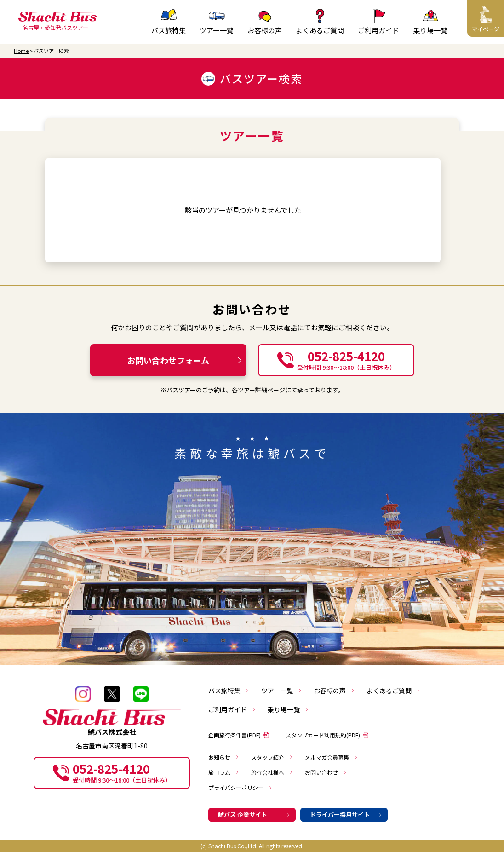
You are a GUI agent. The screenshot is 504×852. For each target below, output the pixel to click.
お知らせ (224, 757)
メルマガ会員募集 (332, 757)
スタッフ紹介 (272, 757)
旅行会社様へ (272, 772)
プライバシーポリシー (241, 787)
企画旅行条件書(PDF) (239, 735)
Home (21, 51)
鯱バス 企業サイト (254, 815)
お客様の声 (334, 691)
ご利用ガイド (232, 709)
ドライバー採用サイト (346, 815)
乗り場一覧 (288, 709)
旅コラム (224, 772)
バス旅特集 (229, 691)
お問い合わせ (326, 772)
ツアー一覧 (282, 691)
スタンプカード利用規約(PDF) (327, 735)
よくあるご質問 (394, 691)
